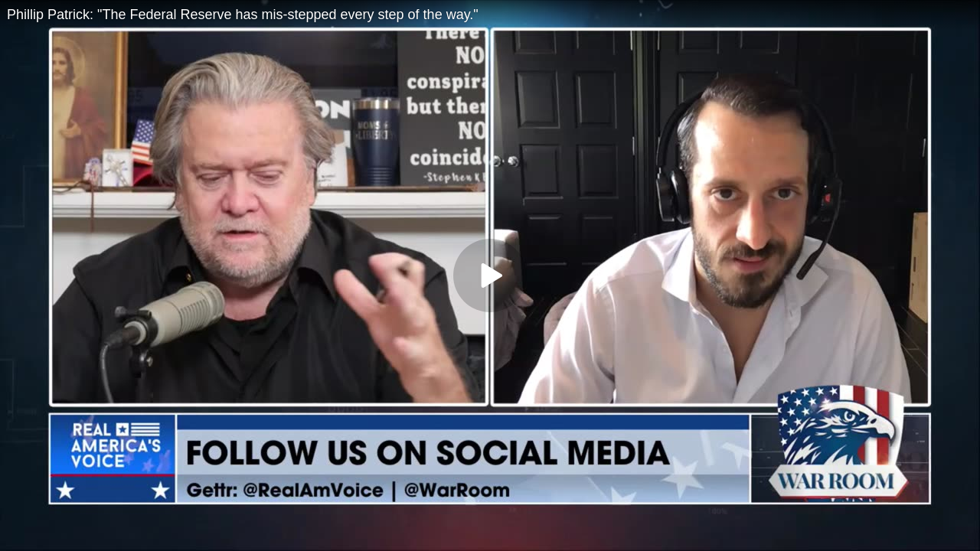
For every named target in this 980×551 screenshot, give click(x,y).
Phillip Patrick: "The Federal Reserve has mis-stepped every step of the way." (243, 15)
